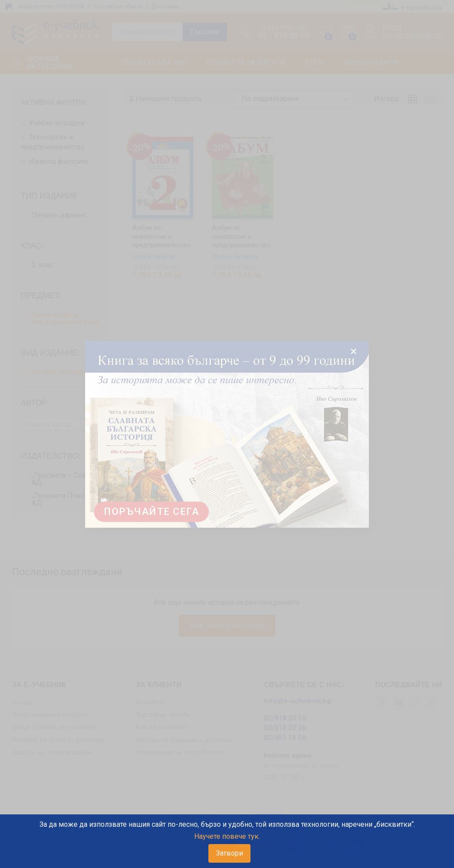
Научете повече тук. (227, 836)
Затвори (229, 853)
